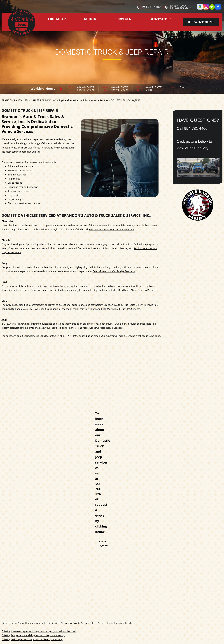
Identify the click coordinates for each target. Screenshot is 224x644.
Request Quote (104, 543)
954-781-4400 (151, 7)
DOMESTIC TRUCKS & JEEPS (126, 100)
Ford (4, 282)
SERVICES (123, 19)
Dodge (5, 263)
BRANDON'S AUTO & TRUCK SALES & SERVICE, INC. (29, 100)
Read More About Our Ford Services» (138, 290)
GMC (4, 301)
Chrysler (7, 240)
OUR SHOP (57, 19)
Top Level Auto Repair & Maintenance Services (84, 100)
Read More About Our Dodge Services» (114, 271)
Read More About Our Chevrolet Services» (111, 229)
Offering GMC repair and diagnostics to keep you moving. (32, 639)
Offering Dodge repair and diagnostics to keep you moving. (33, 635)
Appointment (201, 22)
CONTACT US (160, 19)
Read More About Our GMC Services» (121, 309)
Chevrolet (7, 221)
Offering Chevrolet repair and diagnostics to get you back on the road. (39, 631)
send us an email (91, 336)
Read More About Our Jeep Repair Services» (100, 328)
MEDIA (90, 19)
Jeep (4, 319)
